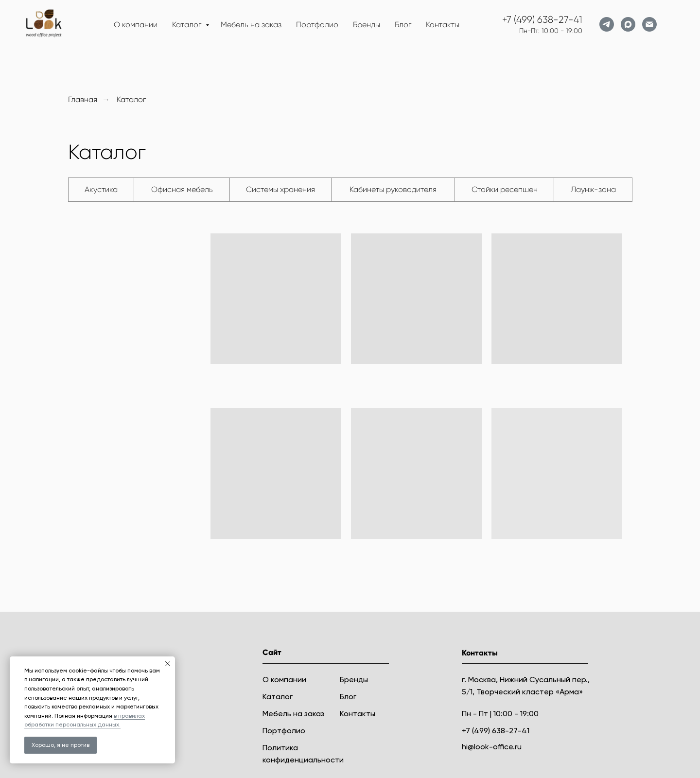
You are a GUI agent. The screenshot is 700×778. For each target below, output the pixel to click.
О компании (136, 25)
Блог (403, 25)
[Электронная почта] (649, 24)
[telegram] (607, 24)
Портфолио (317, 25)
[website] (671, 24)
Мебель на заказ (251, 25)
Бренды (367, 25)
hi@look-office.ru (492, 747)
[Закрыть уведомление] (168, 664)
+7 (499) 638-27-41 (542, 20)
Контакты (443, 25)
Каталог (188, 25)
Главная (83, 99)
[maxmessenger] (628, 24)
